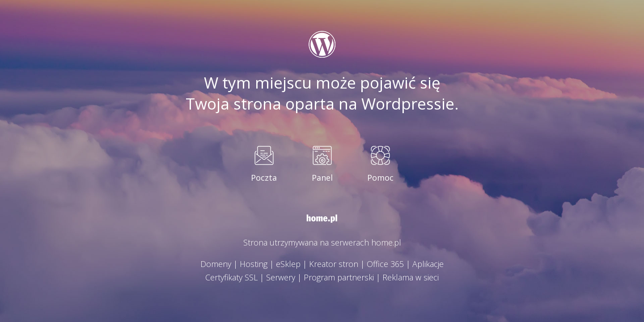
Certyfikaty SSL (231, 277)
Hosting (254, 264)
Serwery (281, 277)
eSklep (288, 264)
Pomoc (380, 178)
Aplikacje (428, 264)
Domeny (216, 264)
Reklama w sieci (411, 277)
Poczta (264, 178)
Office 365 (385, 264)
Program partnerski (339, 277)
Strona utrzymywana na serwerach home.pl (322, 242)
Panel (322, 178)
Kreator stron (334, 264)
